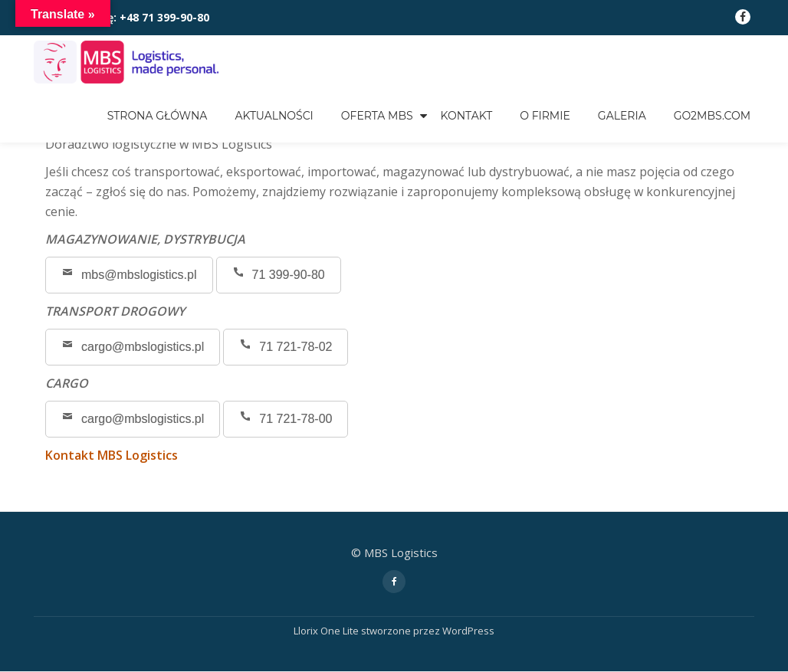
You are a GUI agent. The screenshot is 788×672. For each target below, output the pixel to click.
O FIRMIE (545, 116)
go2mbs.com (712, 116)
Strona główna (158, 116)
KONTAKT (467, 116)
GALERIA (622, 116)
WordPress (468, 631)
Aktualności (274, 116)
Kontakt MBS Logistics (112, 455)
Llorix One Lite (327, 631)
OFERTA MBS (377, 116)
